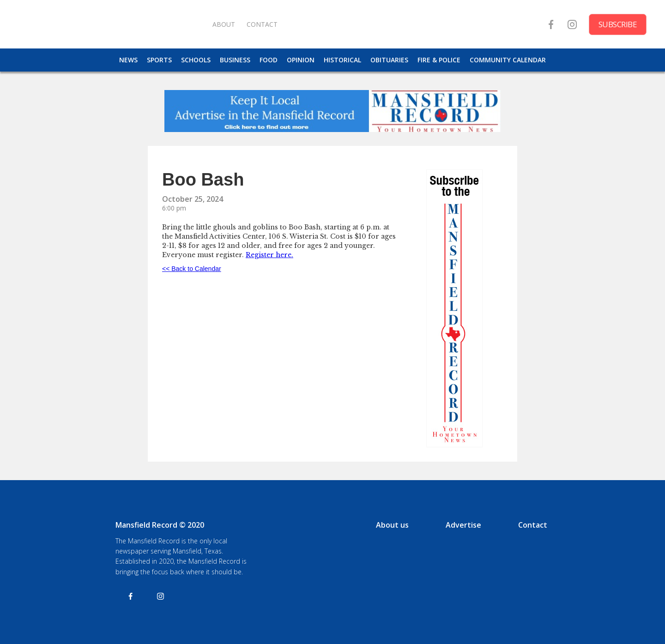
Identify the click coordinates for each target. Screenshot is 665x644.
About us (392, 525)
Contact (533, 525)
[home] (111, 24)
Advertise (463, 525)
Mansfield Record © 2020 (160, 525)
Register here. (269, 255)
